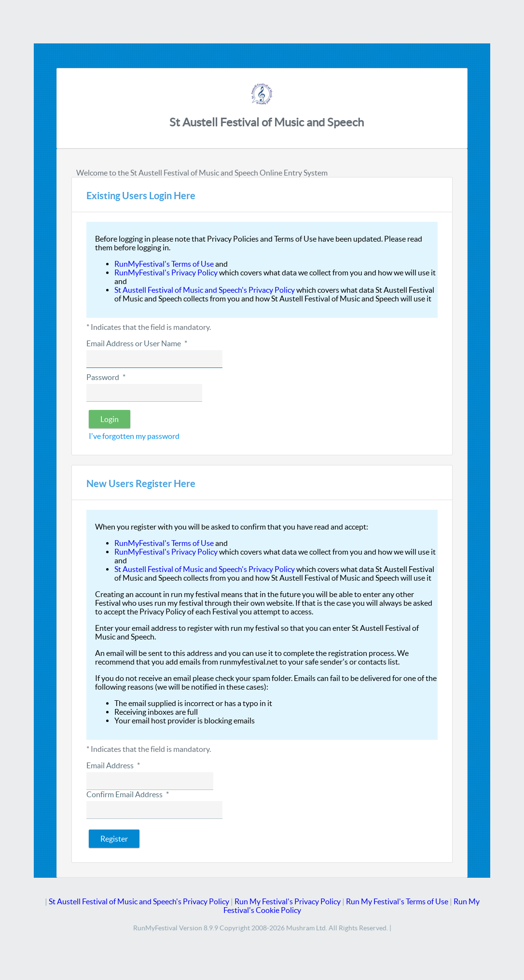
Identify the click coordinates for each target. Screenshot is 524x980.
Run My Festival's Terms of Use (397, 901)
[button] (110, 419)
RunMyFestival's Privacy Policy (166, 272)
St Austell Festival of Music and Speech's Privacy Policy (205, 290)
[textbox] (154, 359)
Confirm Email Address (127, 794)
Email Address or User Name (137, 343)
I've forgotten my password (134, 436)
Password (106, 377)
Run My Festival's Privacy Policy (288, 901)
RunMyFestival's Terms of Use (164, 264)
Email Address (113, 765)
